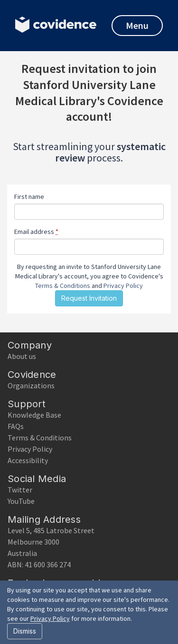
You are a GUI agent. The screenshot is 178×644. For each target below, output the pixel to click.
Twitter (20, 490)
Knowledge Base (34, 415)
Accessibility (28, 460)
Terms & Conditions (63, 286)
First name (29, 197)
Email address (36, 232)
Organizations (31, 385)
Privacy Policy (123, 286)
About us (22, 356)
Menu (137, 25)
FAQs (16, 426)
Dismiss (25, 631)
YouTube (21, 501)
